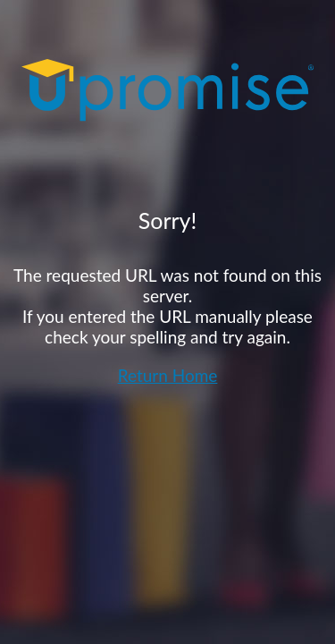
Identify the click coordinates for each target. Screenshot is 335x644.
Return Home (168, 375)
